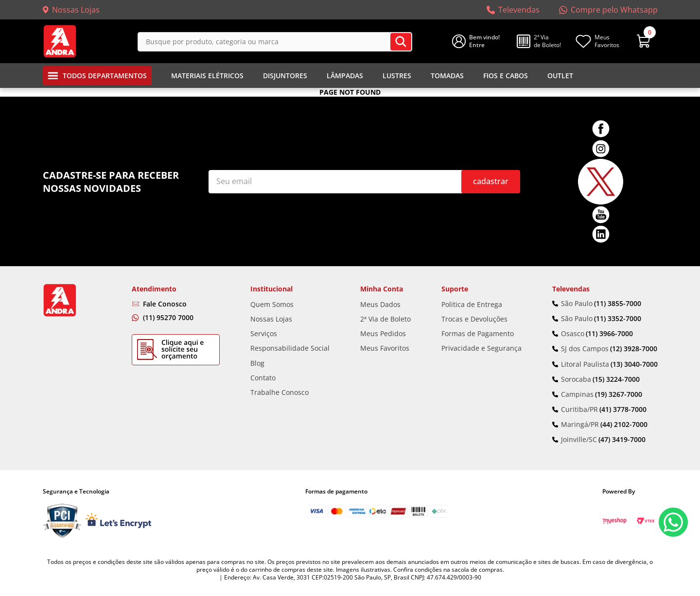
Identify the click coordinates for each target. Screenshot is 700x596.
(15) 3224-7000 (616, 379)
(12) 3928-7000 (634, 349)
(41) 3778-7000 (623, 409)
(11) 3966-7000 (609, 334)
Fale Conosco (165, 304)
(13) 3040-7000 (634, 364)
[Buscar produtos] (401, 42)
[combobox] (275, 42)
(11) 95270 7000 (168, 317)
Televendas (519, 10)
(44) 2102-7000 (624, 425)
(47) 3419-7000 (622, 440)
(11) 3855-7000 (618, 304)
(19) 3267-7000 (619, 394)
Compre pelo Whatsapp (614, 10)
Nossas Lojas (76, 10)
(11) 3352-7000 (618, 319)
